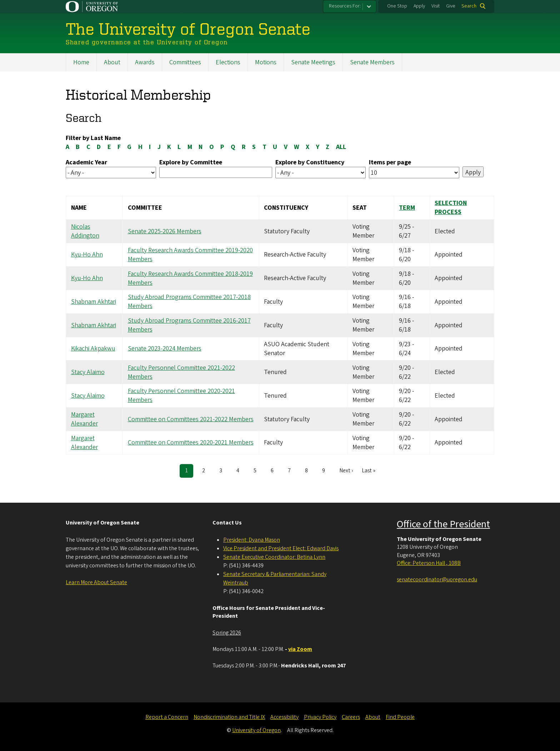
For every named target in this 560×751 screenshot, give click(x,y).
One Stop (397, 6)
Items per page (390, 162)
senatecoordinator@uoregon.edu (437, 580)
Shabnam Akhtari (94, 302)
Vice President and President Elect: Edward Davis (281, 548)
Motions (266, 62)
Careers (351, 717)
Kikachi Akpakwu (93, 349)
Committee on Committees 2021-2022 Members (191, 419)
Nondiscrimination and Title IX (229, 717)
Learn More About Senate (96, 582)
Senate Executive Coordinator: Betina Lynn (274, 557)
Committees (185, 62)
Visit (436, 6)
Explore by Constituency (310, 162)
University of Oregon (256, 730)
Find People (400, 717)
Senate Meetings (313, 62)
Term (407, 208)
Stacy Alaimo (88, 372)
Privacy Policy (320, 717)
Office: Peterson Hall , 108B (429, 563)
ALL (341, 147)
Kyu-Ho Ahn (87, 255)
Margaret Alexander (84, 419)
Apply (419, 6)
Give (451, 6)
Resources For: (345, 6)
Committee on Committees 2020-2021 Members (191, 443)
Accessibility (284, 717)
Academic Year (86, 162)
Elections (228, 62)
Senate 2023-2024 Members (165, 349)
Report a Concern (167, 717)
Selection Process (451, 208)
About (112, 62)
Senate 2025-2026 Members (165, 231)
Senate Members (372, 62)
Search (469, 6)
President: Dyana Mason (252, 540)
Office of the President (443, 524)
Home (81, 62)
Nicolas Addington (85, 231)
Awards (145, 62)
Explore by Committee (191, 162)
